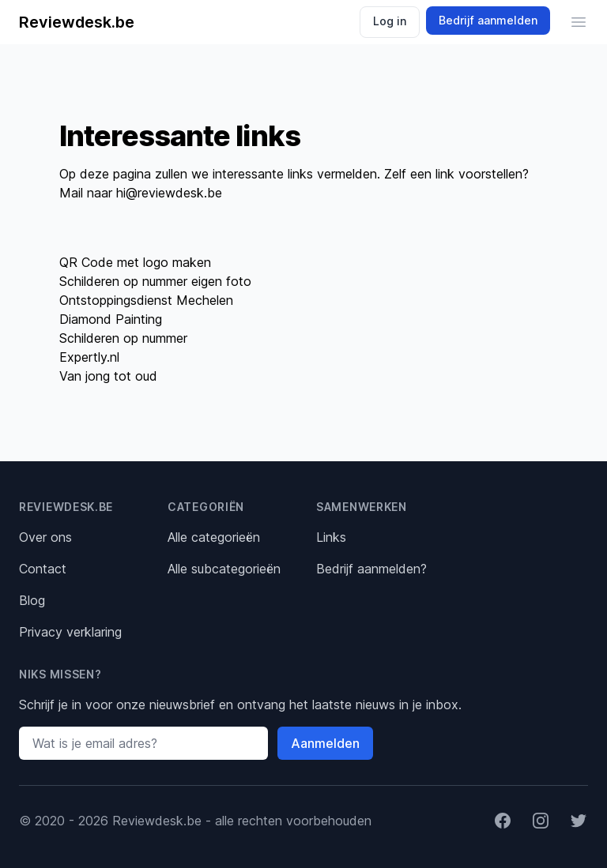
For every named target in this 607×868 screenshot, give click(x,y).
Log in (390, 21)
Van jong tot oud (108, 376)
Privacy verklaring (70, 632)
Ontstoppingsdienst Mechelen (146, 300)
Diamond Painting (111, 319)
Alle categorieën (214, 537)
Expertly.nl (89, 357)
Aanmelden (325, 743)
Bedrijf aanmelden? (371, 569)
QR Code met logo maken (135, 262)
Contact (43, 569)
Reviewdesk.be (77, 22)
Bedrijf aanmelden (488, 20)
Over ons (45, 537)
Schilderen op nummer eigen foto (155, 281)
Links (331, 537)
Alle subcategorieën (224, 569)
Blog (32, 600)
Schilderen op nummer (123, 338)
